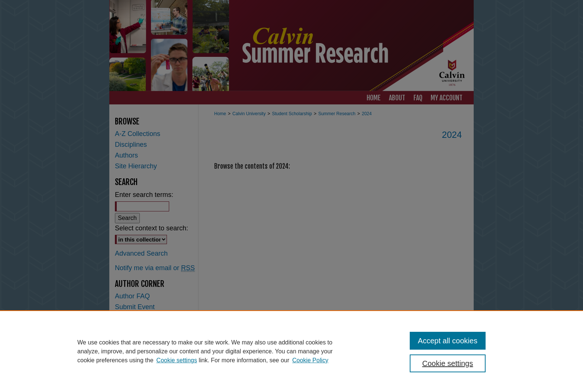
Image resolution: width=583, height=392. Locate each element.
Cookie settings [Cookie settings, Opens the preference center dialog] (448, 363)
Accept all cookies (448, 341)
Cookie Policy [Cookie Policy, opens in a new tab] (310, 360)
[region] (291, 351)
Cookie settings (177, 360)
